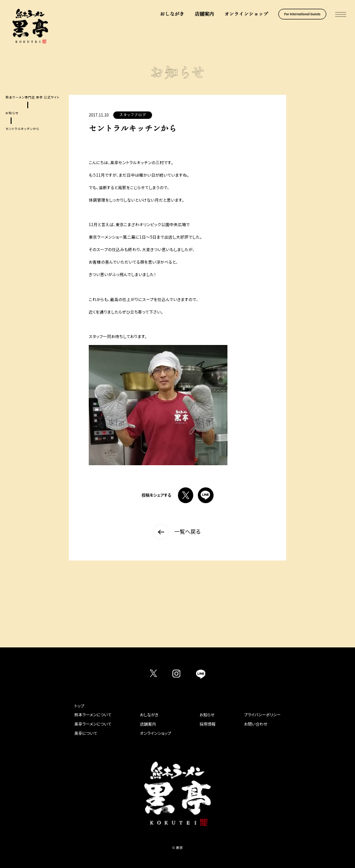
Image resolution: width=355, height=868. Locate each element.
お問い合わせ (256, 724)
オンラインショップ (246, 14)
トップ (79, 706)
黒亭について (86, 733)
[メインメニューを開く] (341, 15)
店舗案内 (204, 14)
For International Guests (302, 14)
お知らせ (207, 714)
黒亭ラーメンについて (93, 724)
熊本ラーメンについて (93, 714)
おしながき (172, 14)
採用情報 (208, 724)
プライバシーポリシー (262, 714)
